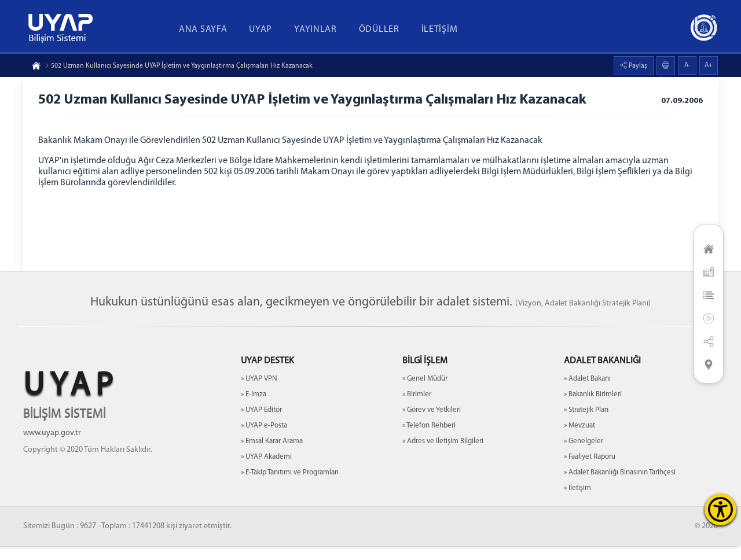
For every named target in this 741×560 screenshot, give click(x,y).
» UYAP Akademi (266, 471)
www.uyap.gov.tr (52, 447)
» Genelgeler (584, 455)
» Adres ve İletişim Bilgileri (443, 455)
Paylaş (637, 66)
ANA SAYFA (203, 30)
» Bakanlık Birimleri (593, 408)
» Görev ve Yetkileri (432, 424)
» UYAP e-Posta (264, 439)
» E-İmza (254, 408)
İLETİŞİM (440, 30)
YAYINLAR (316, 30)
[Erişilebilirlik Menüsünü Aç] (720, 509)
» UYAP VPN (259, 393)
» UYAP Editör (261, 424)
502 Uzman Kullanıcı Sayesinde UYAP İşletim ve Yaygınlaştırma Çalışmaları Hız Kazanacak (179, 66)
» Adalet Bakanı (587, 393)
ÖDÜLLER (379, 30)
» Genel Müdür (425, 393)
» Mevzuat (579, 439)
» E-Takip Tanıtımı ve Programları (290, 486)
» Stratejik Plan (586, 424)
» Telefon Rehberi (429, 439)
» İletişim (577, 502)
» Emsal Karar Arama (272, 455)
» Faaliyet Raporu (590, 471)
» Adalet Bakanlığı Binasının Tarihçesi (620, 486)
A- (687, 65)
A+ (709, 65)
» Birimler (417, 408)
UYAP (261, 30)
